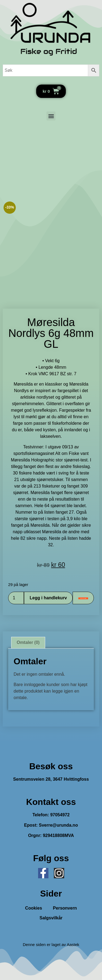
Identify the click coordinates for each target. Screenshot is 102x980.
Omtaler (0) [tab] (28, 642)
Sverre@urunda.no (58, 825)
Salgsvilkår (51, 918)
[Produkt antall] (16, 598)
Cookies (33, 908)
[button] (51, 116)
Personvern (65, 908)
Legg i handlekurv (48, 598)
